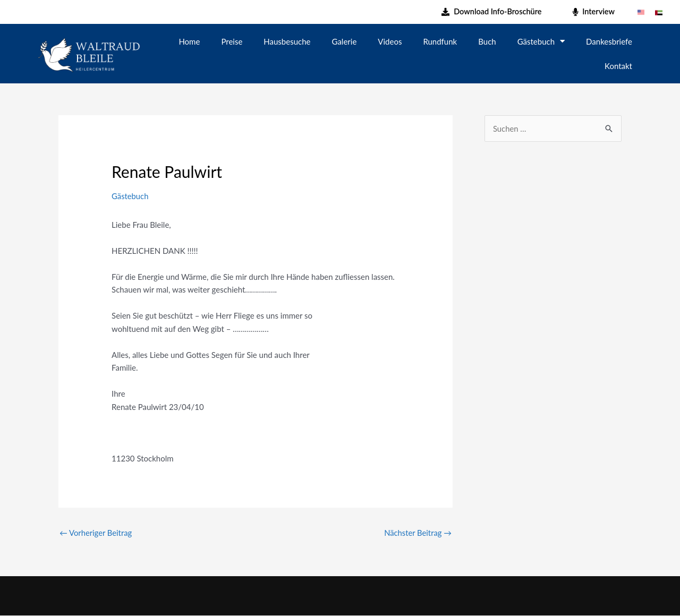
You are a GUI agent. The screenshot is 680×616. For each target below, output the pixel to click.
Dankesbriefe (609, 41)
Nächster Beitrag (417, 533)
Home (189, 41)
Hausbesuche (287, 41)
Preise (232, 41)
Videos (390, 41)
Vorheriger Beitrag (96, 533)
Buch (487, 41)
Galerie (345, 41)
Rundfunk (440, 41)
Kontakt (618, 66)
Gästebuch (541, 41)
